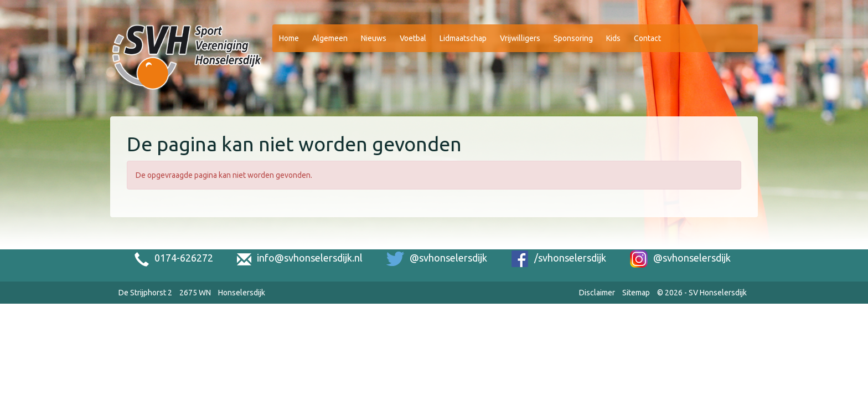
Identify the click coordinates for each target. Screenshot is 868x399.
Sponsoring (573, 38)
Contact (647, 38)
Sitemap (636, 293)
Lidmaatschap (463, 38)
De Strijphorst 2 (145, 293)
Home (289, 38)
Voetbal (413, 38)
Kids (613, 38)
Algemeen (330, 38)
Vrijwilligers (520, 38)
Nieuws (374, 38)
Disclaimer (597, 293)
